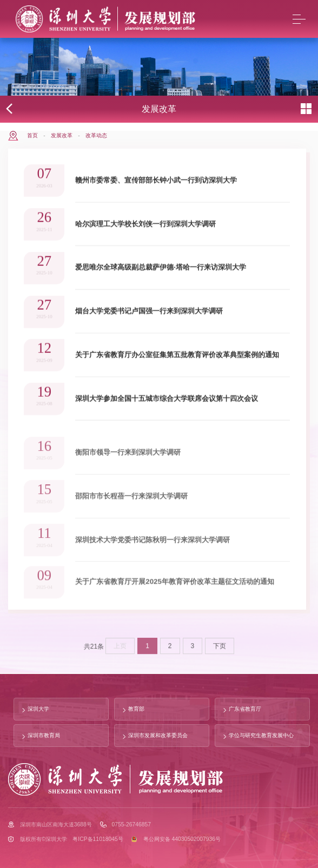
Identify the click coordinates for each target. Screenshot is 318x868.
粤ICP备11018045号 (98, 839)
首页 (32, 135)
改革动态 (96, 135)
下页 (220, 650)
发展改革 (62, 135)
